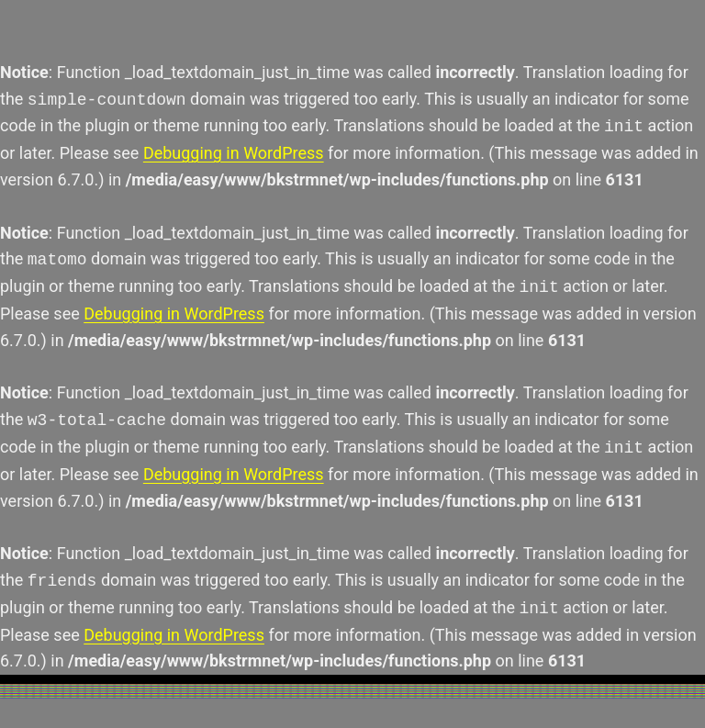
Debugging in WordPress (234, 153)
